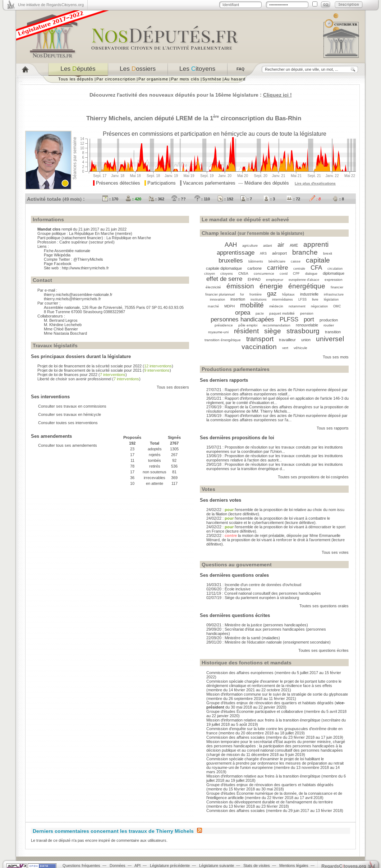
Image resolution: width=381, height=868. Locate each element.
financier (337, 287)
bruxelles (231, 260)
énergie (271, 286)
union (306, 340)
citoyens (227, 274)
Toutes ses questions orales (324, 606)
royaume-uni (218, 332)
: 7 (246, 199)
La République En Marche (91, 233)
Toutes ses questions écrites (323, 650)
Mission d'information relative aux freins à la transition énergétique (263, 720)
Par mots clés (185, 79)
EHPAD (254, 279)
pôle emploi (248, 325)
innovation (217, 300)
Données (118, 865)
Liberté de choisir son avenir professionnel (74, 379)
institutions (259, 300)
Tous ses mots (336, 357)
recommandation (277, 325)
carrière (277, 268)
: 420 (133, 199)
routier (329, 325)
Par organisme (153, 79)
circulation (335, 269)
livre (315, 299)
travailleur (287, 340)
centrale (299, 269)
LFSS (302, 300)
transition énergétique (223, 340)
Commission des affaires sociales (236, 737)
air (281, 245)
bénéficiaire (277, 261)
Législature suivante (217, 865)
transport (260, 339)
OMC (337, 306)
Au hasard (235, 79)
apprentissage (236, 252)
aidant (268, 246)
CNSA (243, 273)
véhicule (300, 348)
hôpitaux (288, 294)
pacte (260, 314)
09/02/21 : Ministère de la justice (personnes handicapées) (257, 625)
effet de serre (224, 279)
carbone (254, 268)
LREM (184, 118)
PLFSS (289, 319)
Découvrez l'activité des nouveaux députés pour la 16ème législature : (191, 95)
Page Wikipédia (57, 255)
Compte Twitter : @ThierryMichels (74, 259)
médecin (276, 306)
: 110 (202, 199)
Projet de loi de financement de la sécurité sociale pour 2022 (89, 366)
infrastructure (334, 294)
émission (240, 286)
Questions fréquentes (81, 865)
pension (307, 313)
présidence (224, 325)
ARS (263, 254)
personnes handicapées (242, 319)
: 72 (293, 199)
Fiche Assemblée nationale (67, 251)
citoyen (210, 274)
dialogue (311, 274)
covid (284, 274)
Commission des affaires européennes (240, 673)
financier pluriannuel (220, 294)
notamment (297, 306)
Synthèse (212, 79)
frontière (256, 294)
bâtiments (256, 261)
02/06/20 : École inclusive (228, 589)
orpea (243, 312)
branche (305, 252)
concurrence (264, 273)
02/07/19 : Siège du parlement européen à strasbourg (253, 598)
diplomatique (334, 273)
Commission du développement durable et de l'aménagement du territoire (270, 802)
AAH (231, 245)
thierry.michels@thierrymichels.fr (72, 299)
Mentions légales (294, 865)
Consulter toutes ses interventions (68, 423)
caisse (296, 261)
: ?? (179, 199)
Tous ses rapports (333, 428)
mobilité (252, 305)
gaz (272, 293)
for (242, 294)
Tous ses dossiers (173, 387)
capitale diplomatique (224, 268)
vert (285, 348)
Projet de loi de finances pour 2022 (67, 375)
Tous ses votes (335, 552)
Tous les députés (76, 79)
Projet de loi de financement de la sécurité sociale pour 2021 (89, 370)
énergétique (307, 286)
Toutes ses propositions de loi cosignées (313, 477)
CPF (296, 274)
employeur (275, 280)
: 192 (225, 199)
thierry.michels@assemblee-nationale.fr (78, 294)
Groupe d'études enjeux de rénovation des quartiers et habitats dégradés (270, 703)
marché (213, 306)
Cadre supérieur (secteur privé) (87, 242)
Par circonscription (116, 79)
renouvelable (307, 325)
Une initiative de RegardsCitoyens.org (51, 5)
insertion (238, 299)
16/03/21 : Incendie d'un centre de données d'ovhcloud (254, 585)
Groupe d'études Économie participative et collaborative (255, 711)
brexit (328, 253)
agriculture (250, 246)
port (309, 319)
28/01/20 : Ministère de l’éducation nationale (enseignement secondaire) (268, 642)
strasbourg (303, 331)
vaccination (259, 347)
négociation (319, 306)
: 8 (315, 199)
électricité (213, 287)
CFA (316, 268)
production (329, 320)
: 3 (269, 199)
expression (334, 280)
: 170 (110, 199)
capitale (318, 260)
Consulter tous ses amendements (68, 445)
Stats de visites (257, 865)
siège (273, 331)
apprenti (316, 244)
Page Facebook (58, 264)
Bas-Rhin (288, 118)
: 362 (156, 199)
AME (294, 245)
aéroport (279, 253)
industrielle (309, 294)
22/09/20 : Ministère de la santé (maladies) (243, 638)
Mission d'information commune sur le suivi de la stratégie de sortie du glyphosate (277, 694)
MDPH (229, 306)
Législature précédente (170, 865)
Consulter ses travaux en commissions (72, 406)
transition (333, 332)
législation (331, 300)
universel (330, 339)
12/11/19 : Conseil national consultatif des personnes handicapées (264, 593)
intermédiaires (283, 300)
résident (246, 331)
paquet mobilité (282, 313)
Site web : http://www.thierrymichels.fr (76, 268)
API (137, 865)
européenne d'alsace (304, 280)
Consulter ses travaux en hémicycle (70, 414)
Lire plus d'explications (315, 183)
